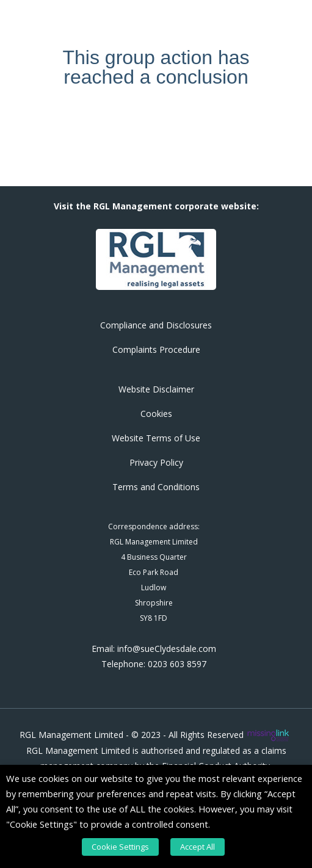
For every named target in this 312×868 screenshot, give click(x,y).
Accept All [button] (198, 847)
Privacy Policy (156, 462)
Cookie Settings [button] (120, 847)
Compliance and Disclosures (156, 325)
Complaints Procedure (156, 349)
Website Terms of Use (156, 438)
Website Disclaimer (156, 389)
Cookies (156, 414)
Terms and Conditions (156, 487)
